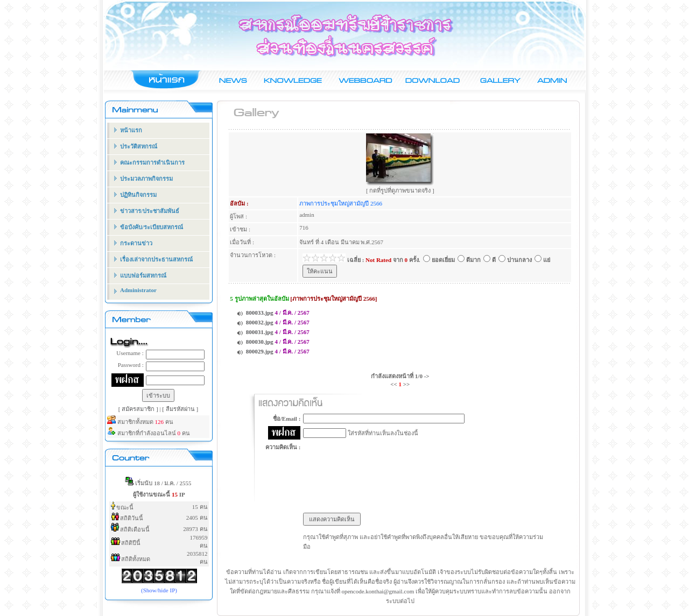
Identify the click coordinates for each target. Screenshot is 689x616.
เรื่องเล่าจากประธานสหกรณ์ (156, 259)
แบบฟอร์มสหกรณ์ (143, 275)
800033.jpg (260, 313)
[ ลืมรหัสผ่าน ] (180, 409)
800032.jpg (260, 322)
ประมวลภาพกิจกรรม (146, 179)
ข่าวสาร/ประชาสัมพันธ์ (150, 211)
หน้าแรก (131, 130)
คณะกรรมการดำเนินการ (152, 162)
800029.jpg (260, 351)
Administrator (138, 290)
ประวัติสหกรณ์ (139, 146)
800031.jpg (260, 332)
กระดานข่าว (136, 243)
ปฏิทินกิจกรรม (138, 195)
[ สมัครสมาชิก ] (139, 409)
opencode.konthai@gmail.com (378, 591)
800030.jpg (260, 342)
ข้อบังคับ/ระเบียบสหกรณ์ (152, 227)
